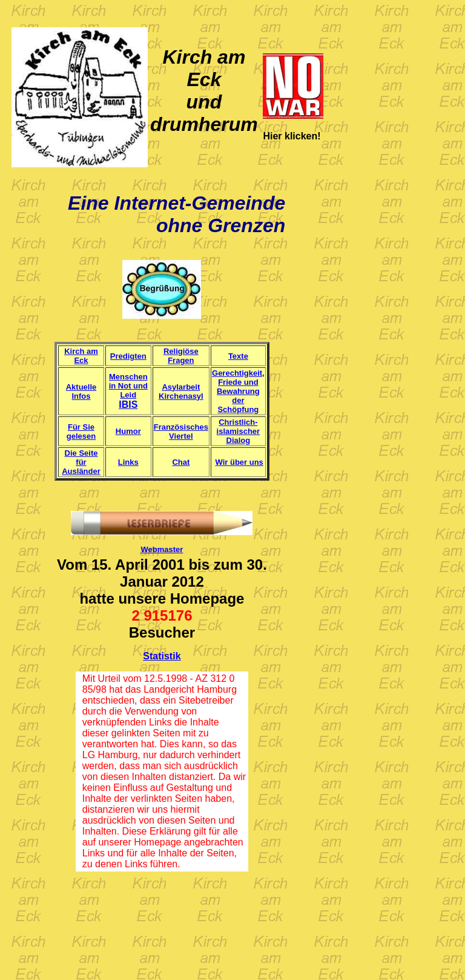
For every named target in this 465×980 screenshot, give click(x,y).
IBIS (128, 405)
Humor (128, 431)
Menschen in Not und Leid (128, 386)
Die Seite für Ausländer (81, 462)
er (179, 549)
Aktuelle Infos (81, 392)
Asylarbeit (181, 387)
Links (128, 462)
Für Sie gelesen (81, 432)
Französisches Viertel (181, 432)
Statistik (162, 656)
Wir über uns (239, 462)
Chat (181, 462)
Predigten (128, 356)
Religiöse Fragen (181, 356)
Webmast (159, 549)
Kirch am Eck (81, 356)
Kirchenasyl (181, 396)
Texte (238, 356)
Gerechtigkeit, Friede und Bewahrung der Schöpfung (238, 391)
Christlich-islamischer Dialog (239, 431)
